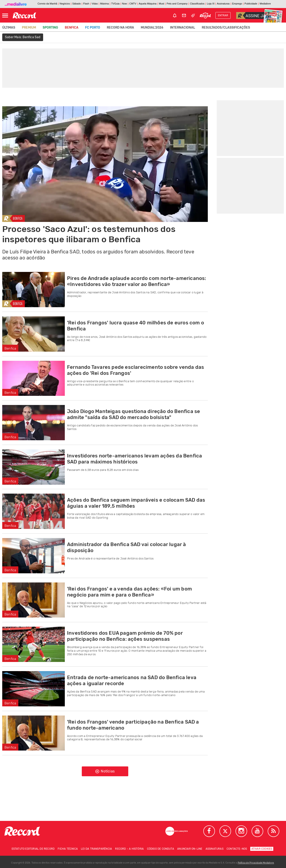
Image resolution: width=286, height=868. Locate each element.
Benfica (72, 28)
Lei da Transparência (96, 849)
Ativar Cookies (262, 849)
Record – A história (129, 849)
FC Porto (93, 28)
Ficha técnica (68, 849)
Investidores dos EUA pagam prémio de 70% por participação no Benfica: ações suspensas (125, 636)
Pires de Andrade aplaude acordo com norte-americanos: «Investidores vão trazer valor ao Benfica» (137, 281)
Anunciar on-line (190, 849)
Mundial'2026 (152, 28)
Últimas (9, 28)
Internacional (183, 28)
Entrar (223, 15)
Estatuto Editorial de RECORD (33, 849)
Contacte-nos (237, 849)
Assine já (251, 16)
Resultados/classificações (226, 28)
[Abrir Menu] (5, 16)
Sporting (50, 28)
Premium (29, 28)
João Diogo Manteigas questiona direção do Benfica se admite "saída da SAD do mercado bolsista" (134, 414)
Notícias (105, 771)
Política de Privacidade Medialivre (256, 863)
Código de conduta (161, 849)
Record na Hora (120, 28)
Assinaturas (214, 849)
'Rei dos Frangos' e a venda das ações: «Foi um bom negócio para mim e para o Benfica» (129, 592)
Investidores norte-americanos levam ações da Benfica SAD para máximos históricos (135, 459)
